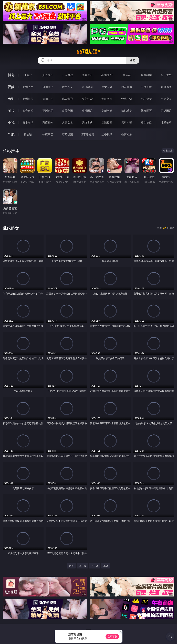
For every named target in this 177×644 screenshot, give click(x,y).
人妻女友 (67, 123)
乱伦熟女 (146, 99)
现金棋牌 (146, 75)
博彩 (11, 75)
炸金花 (127, 75)
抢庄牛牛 (166, 75)
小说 (11, 122)
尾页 (106, 566)
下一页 (95, 566)
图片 (11, 111)
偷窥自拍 (28, 111)
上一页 (83, 566)
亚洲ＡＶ (28, 87)
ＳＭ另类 (166, 87)
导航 (11, 134)
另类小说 (127, 123)
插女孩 (28, 134)
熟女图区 (146, 111)
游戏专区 (87, 75)
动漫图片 (87, 111)
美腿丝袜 (107, 111)
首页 (71, 566)
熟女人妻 (107, 87)
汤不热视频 (87, 134)
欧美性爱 (87, 99)
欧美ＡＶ (67, 87)
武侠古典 (87, 123)
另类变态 (166, 99)
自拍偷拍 (48, 87)
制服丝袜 (107, 99)
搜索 (132, 60)
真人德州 (48, 75)
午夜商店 (48, 134)
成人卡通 (67, 99)
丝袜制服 (127, 87)
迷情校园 (107, 123)
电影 (11, 99)
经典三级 (127, 99)
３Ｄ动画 (87, 87)
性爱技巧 (166, 123)
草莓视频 (67, 134)
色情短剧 (127, 134)
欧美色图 (67, 111)
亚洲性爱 (28, 99)
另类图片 (166, 111)
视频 (11, 87)
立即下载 (112, 636)
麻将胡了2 (107, 75)
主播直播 (146, 87)
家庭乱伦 (48, 123)
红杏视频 (107, 134)
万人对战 (67, 75)
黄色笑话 (146, 123)
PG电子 (28, 75)
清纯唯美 (127, 111)
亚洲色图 (48, 111)
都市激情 (28, 123)
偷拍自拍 (48, 99)
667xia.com (88, 52)
